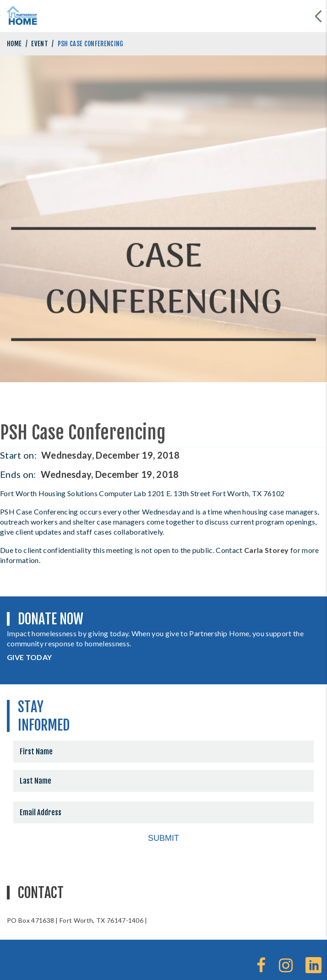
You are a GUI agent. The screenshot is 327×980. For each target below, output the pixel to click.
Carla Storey (267, 550)
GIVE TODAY (29, 657)
